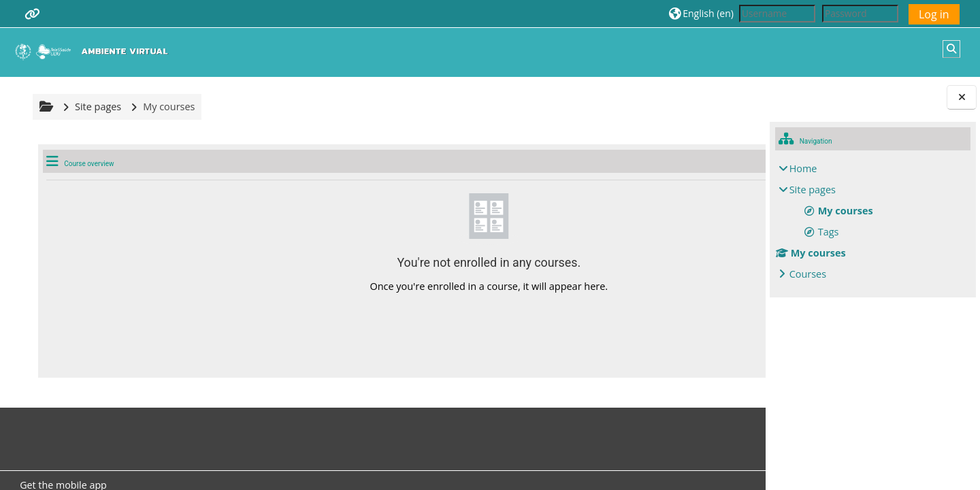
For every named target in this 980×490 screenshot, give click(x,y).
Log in (934, 14)
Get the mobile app (61, 481)
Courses (808, 274)
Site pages (96, 107)
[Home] (95, 51)
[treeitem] (873, 222)
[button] (701, 13)
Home (803, 168)
